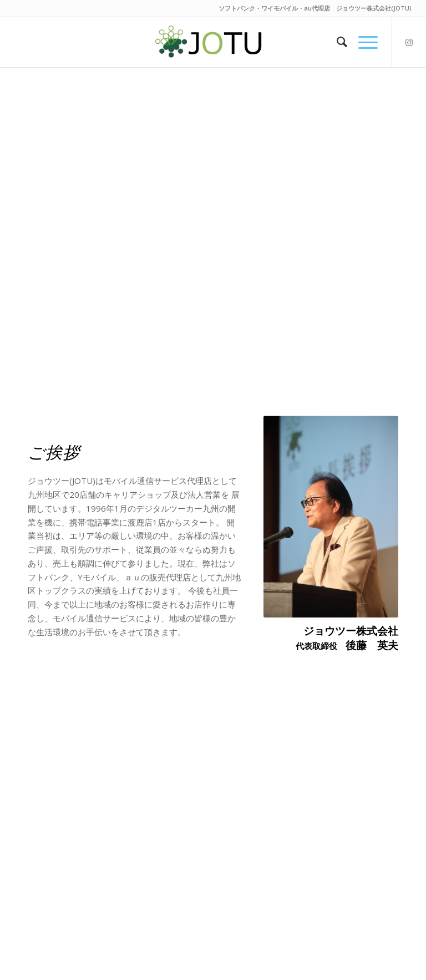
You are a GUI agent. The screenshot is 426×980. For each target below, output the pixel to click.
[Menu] (362, 42)
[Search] (336, 42)
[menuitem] (336, 42)
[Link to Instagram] (409, 42)
